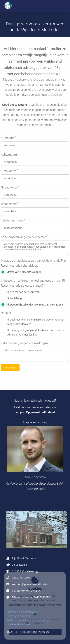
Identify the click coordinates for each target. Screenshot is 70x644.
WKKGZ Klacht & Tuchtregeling (28, 620)
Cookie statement (19, 624)
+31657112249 (21, 578)
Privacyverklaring (18, 616)
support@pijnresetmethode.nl (35, 412)
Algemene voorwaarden (23, 612)
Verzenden (10, 368)
